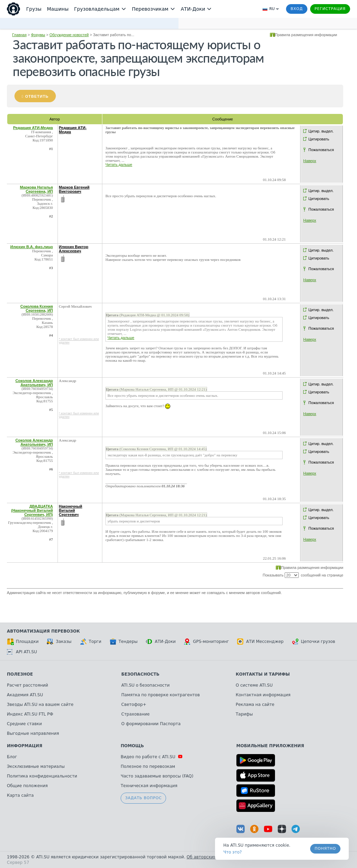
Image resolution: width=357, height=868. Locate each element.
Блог (12, 757)
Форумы (38, 35)
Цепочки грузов (314, 642)
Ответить (37, 96)
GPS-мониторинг (206, 642)
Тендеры (124, 642)
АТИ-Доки (161, 642)
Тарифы (244, 714)
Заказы (59, 642)
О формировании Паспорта (151, 724)
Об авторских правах (210, 857)
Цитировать (319, 139)
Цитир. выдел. (321, 131)
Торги (91, 642)
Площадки (23, 642)
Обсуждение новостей (69, 35)
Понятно (325, 849)
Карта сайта (20, 795)
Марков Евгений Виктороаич (74, 189)
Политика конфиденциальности (42, 776)
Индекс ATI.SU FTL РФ (30, 714)
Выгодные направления (33, 733)
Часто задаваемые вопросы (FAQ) (157, 776)
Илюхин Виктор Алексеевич (74, 249)
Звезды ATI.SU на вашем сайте (40, 705)
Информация (25, 746)
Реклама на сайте (255, 705)
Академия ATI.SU (25, 695)
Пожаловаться (321, 150)
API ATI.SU (22, 652)
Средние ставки (24, 724)
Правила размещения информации (306, 35)
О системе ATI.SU (254, 685)
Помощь (132, 746)
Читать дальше (119, 165)
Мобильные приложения (270, 746)
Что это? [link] (233, 852)
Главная (19, 35)
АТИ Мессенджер (260, 642)
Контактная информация (263, 695)
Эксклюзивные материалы (36, 766)
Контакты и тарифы (263, 674)
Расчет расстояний (28, 685)
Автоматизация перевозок (43, 631)
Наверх (310, 161)
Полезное (20, 674)
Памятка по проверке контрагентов (161, 695)
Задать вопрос (143, 798)
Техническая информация (149, 786)
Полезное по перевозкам (148, 766)
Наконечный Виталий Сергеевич (71, 510)
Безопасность (140, 674)
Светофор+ (134, 705)
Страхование (135, 714)
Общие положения (27, 786)
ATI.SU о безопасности (145, 685)
